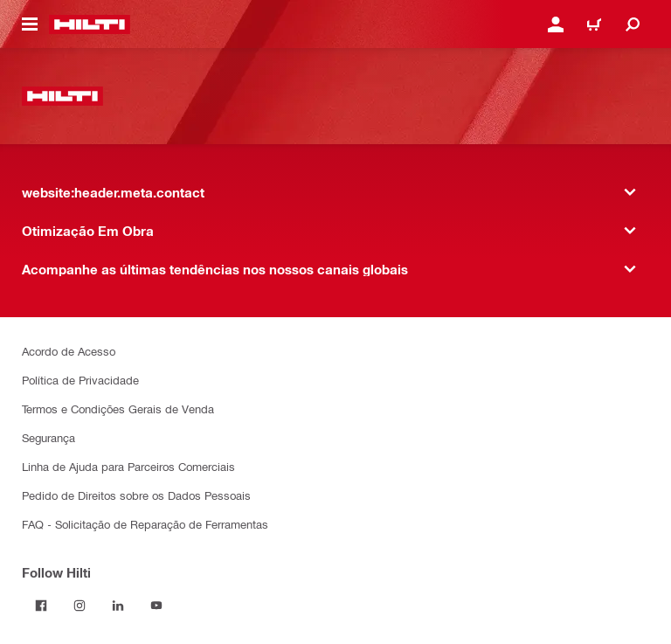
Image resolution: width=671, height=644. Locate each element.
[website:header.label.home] (90, 24)
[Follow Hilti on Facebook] (41, 606)
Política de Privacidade (80, 380)
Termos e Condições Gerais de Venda (118, 409)
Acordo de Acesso (69, 351)
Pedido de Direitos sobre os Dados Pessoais (136, 495)
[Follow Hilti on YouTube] (156, 606)
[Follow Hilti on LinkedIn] (118, 606)
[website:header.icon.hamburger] (30, 24)
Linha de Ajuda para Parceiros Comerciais (128, 466)
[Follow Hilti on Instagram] (80, 606)
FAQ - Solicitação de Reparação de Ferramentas (145, 524)
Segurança (48, 437)
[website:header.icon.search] (633, 24)
